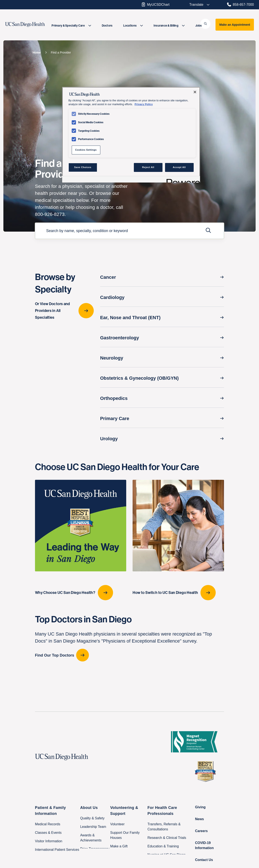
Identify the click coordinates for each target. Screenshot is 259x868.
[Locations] (133, 25)
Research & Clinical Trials (167, 838)
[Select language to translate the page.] (197, 5)
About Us (89, 808)
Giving (200, 807)
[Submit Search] (208, 231)
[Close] (195, 92)
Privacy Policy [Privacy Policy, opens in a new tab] (144, 104)
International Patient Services (57, 850)
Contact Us (204, 860)
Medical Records (48, 824)
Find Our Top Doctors (55, 655)
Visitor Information (49, 841)
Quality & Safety (92, 818)
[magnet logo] (196, 742)
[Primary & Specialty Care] (71, 25)
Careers (201, 831)
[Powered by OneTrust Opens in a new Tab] (182, 180)
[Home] (37, 52)
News (199, 819)
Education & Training (163, 846)
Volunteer (118, 824)
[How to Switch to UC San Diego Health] (178, 540)
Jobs (199, 25)
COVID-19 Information (204, 845)
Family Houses (46, 858)
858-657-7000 (240, 4)
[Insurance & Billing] (169, 25)
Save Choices (83, 167)
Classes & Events (48, 833)
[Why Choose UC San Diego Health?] (81, 540)
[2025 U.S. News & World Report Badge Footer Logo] (207, 771)
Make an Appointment (235, 25)
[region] (131, 135)
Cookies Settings (86, 150)
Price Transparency (95, 849)
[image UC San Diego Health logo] (32, 25)
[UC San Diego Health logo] (63, 757)
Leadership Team (93, 827)
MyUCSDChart (155, 4)
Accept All (179, 167)
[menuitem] (71, 25)
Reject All (148, 167)
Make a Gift (119, 846)
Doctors (107, 25)
